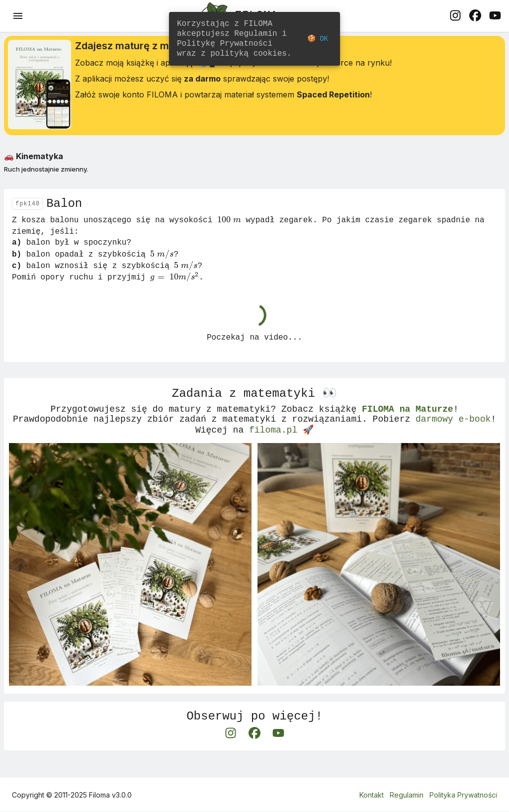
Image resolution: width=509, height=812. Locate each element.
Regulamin (407, 795)
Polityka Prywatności (463, 795)
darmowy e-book (453, 433)
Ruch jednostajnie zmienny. (46, 173)
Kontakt (372, 795)
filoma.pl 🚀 (281, 445)
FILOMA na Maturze (408, 421)
